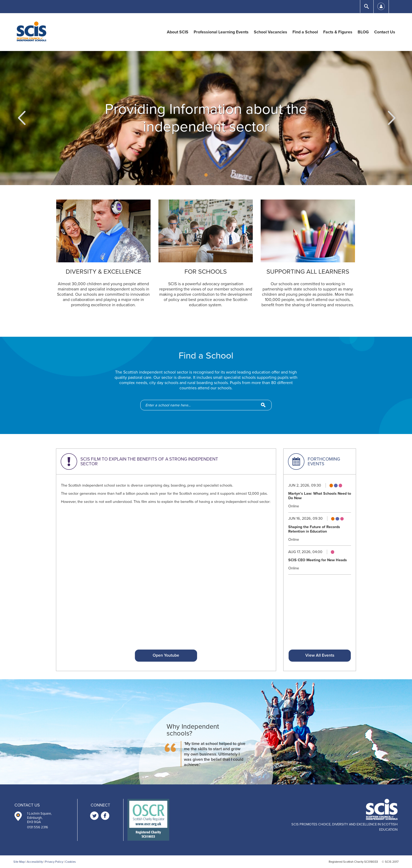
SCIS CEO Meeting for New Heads (318, 560)
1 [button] (200, 175)
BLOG (363, 32)
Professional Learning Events (221, 32)
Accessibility (35, 862)
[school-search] (209, 405)
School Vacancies (271, 32)
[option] (206, 118)
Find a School (305, 32)
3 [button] (212, 175)
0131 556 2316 (38, 827)
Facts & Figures (338, 32)
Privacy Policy (54, 862)
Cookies (70, 862)
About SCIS (178, 32)
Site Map (19, 862)
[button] (21, 118)
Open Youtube (166, 655)
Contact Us (385, 32)
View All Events (320, 655)
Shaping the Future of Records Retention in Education (314, 529)
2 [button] (206, 175)
